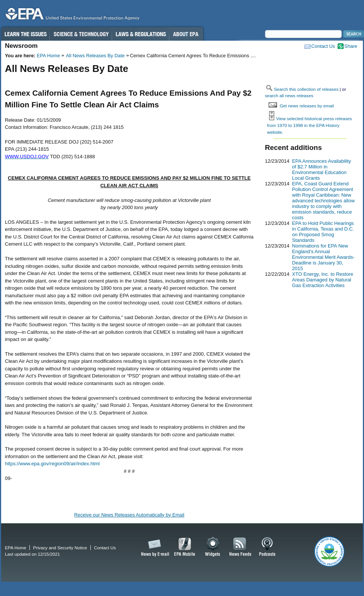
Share (351, 46)
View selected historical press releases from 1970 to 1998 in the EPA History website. (310, 125)
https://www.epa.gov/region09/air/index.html (52, 464)
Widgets (213, 547)
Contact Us (323, 46)
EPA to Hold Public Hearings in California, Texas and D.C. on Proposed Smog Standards (323, 232)
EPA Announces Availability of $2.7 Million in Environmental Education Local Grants (321, 170)
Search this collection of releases (306, 89)
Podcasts (267, 547)
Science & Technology (81, 34)
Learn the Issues (25, 34)
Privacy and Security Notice (60, 548)
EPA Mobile (185, 547)
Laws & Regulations (141, 34)
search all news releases (289, 96)
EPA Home (48, 56)
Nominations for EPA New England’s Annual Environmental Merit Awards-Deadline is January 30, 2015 (323, 257)
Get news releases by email (307, 106)
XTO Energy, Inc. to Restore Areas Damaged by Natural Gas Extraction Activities (323, 280)
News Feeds (240, 547)
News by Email (154, 547)
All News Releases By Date (95, 56)
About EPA (186, 34)
